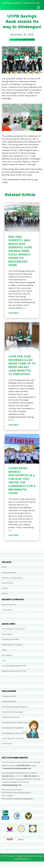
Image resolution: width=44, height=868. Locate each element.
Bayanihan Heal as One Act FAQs (14, 671)
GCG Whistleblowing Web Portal (14, 666)
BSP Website (7, 655)
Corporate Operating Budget (12, 712)
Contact (5, 588)
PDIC (4, 661)
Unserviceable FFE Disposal (12, 645)
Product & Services (9, 572)
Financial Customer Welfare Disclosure (16, 723)
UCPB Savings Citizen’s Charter (13, 629)
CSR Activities (7, 744)
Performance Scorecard (11, 717)
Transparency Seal (9, 696)
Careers (5, 594)
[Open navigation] (22, 8)
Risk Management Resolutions (13, 733)
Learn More (13, 313)
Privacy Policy (7, 610)
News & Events (8, 583)
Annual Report (7, 634)
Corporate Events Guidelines (13, 728)
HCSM (4, 650)
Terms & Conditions (9, 605)
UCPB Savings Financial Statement (15, 707)
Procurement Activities (11, 639)
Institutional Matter (9, 701)
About (4, 567)
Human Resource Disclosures (13, 738)
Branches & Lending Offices (12, 578)
